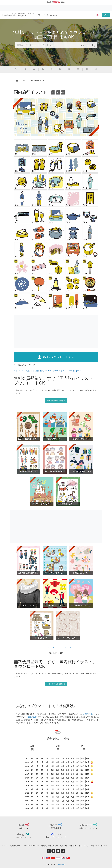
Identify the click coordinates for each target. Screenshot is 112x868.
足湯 (37, 371)
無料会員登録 (15, 846)
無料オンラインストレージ (56, 837)
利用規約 (63, 846)
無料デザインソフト (24, 837)
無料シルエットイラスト (88, 828)
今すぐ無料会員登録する (56, 401)
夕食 (50, 371)
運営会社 (73, 846)
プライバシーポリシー (31, 846)
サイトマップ (84, 846)
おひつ (55, 371)
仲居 (42, 371)
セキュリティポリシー (99, 846)
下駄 (33, 371)
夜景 (70, 371)
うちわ (62, 371)
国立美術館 (32, 717)
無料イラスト (24, 828)
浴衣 (28, 371)
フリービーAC (61, 864)
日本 (23, 371)
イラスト (25, 81)
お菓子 (79, 371)
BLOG (54, 15)
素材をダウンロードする (56, 357)
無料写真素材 (56, 828)
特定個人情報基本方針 (50, 846)
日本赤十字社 (88, 714)
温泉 (16, 371)
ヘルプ (5, 846)
